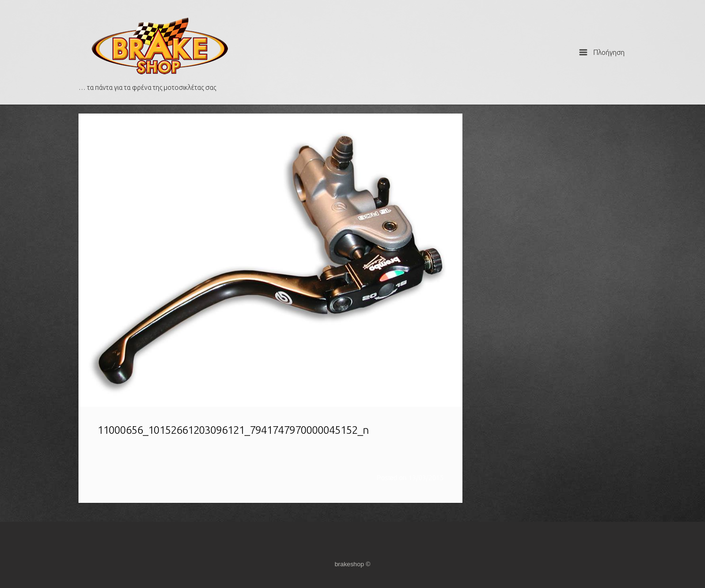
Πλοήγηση (602, 52)
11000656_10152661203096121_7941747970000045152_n (233, 430)
